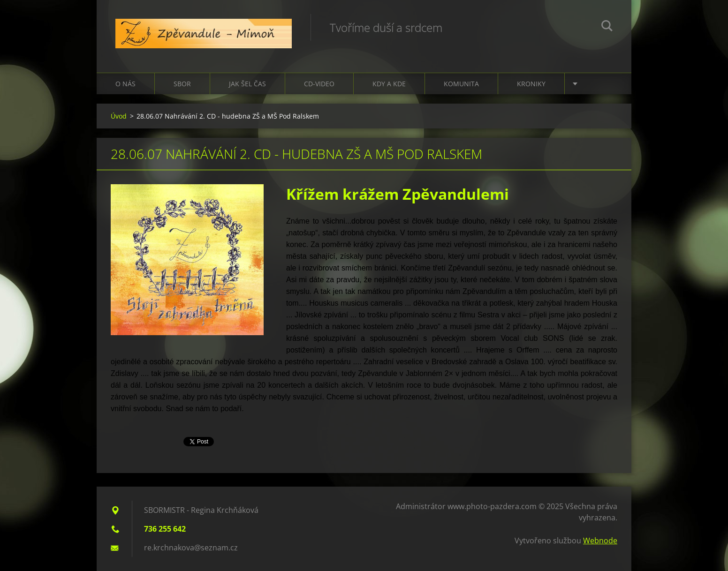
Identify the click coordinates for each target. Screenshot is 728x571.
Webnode (600, 541)
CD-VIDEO (319, 84)
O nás (125, 84)
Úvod (119, 116)
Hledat (607, 27)
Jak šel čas (247, 84)
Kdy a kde (389, 84)
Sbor (182, 84)
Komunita (461, 84)
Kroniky (531, 84)
